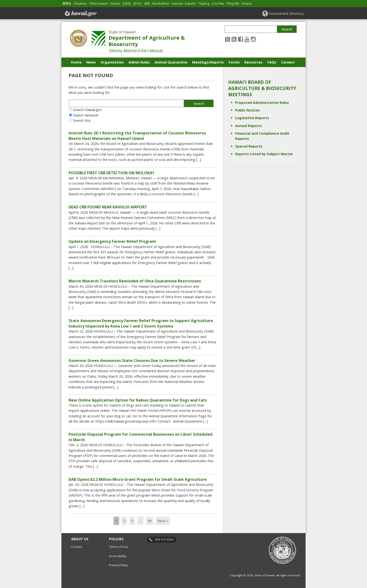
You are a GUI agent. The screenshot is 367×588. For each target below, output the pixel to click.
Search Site (82, 120)
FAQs (272, 62)
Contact (77, 547)
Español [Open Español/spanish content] (190, 3)
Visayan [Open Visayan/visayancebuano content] (247, 3)
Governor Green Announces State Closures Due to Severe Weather (132, 360)
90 (150, 521)
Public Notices (248, 110)
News (91, 62)
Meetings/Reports (208, 62)
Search (287, 29)
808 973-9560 (164, 539)
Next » (163, 521)
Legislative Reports (252, 118)
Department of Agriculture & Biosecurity (147, 41)
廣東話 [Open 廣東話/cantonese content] (67, 3)
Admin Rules (139, 62)
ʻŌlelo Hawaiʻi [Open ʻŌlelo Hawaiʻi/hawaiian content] (98, 3)
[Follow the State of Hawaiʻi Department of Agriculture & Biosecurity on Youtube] (247, 39)
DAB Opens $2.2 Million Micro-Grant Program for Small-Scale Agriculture (138, 479)
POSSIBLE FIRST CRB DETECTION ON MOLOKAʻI (111, 173)
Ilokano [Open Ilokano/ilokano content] (115, 3)
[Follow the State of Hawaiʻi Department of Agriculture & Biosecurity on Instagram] (253, 39)
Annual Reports (248, 126)
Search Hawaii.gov (87, 110)
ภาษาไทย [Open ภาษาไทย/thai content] (218, 3)
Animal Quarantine (171, 62)
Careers (288, 62)
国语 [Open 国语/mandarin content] (147, 3)
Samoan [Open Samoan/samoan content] (177, 3)
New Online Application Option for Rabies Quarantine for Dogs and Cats (138, 400)
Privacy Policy (118, 565)
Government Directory (286, 13)
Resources (254, 62)
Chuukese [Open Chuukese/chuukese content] (80, 3)
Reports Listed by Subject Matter (264, 154)
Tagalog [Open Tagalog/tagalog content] (204, 3)
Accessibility (118, 556)
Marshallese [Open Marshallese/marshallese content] (161, 3)
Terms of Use (119, 547)
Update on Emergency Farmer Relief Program (112, 241)
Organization (112, 62)
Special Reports (249, 146)
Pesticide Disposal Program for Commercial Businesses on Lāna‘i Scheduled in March (140, 437)
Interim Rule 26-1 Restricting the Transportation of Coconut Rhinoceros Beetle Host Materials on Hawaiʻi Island (137, 136)
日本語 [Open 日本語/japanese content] (127, 3)
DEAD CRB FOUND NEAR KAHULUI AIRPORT (108, 207)
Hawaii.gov (80, 14)
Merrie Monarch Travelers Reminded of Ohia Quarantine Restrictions (135, 281)
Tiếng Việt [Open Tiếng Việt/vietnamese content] (233, 3)
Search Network (86, 115)
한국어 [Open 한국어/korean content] (138, 3)
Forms (234, 62)
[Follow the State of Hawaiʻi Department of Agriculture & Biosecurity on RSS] (234, 39)
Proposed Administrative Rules (262, 103)
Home (76, 62)
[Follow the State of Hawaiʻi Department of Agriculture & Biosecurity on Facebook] (240, 39)
